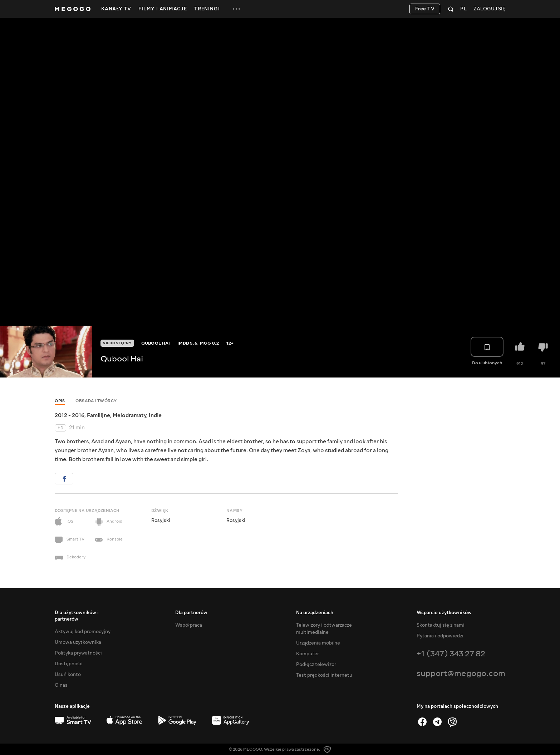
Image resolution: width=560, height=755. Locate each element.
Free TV (425, 9)
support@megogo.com (461, 673)
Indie (155, 415)
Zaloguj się (489, 9)
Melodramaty (129, 415)
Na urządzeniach (315, 613)
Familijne (99, 415)
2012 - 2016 (70, 415)
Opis (60, 401)
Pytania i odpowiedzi (440, 636)
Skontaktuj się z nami (441, 625)
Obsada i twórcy (96, 401)
